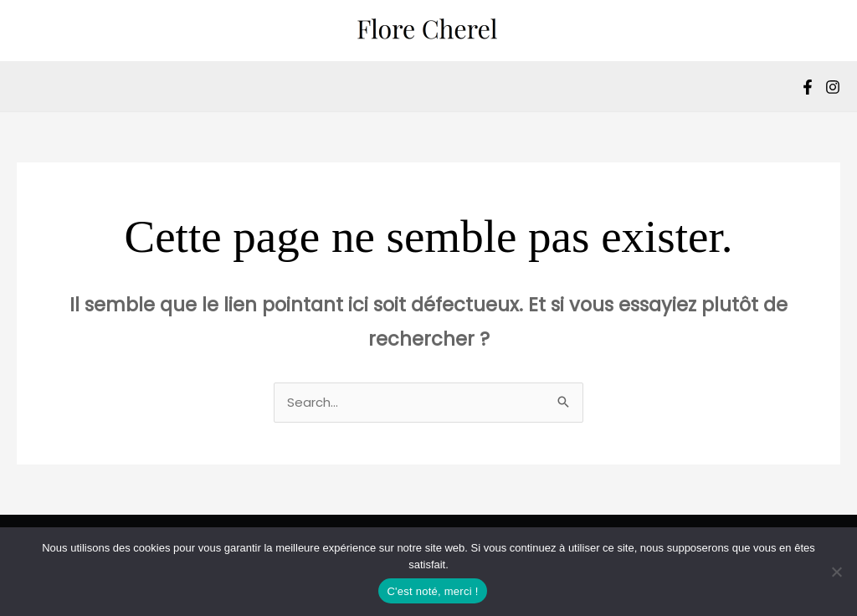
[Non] (836, 572)
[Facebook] (808, 87)
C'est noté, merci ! (432, 591)
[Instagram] (833, 87)
